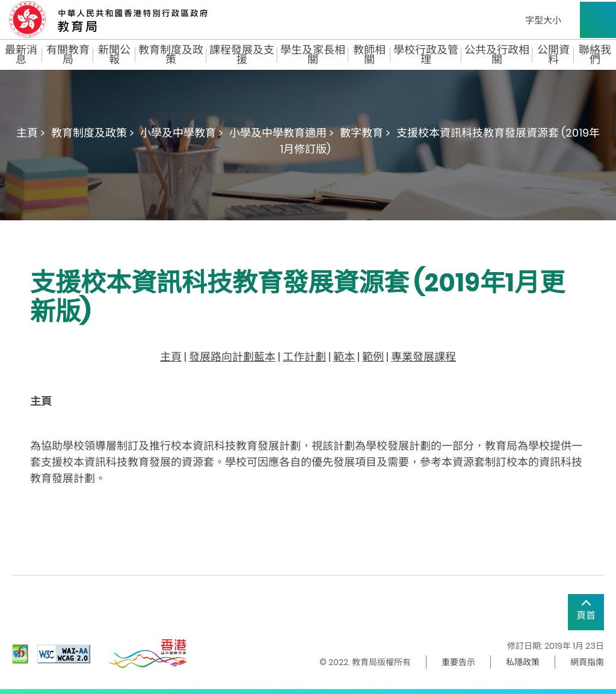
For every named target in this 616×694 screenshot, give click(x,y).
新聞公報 (114, 55)
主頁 (171, 357)
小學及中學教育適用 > (282, 133)
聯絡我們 (595, 55)
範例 (373, 357)
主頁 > (31, 133)
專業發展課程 (423, 357)
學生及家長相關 (313, 55)
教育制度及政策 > (93, 133)
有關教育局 (68, 55)
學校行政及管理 (426, 55)
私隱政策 (523, 662)
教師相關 (369, 55)
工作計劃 (304, 357)
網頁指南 (587, 662)
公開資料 (553, 55)
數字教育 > (365, 133)
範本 (344, 357)
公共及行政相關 (497, 55)
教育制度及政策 (171, 55)
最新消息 (21, 55)
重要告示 (458, 662)
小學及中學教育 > (182, 133)
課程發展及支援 (242, 55)
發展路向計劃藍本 (232, 357)
